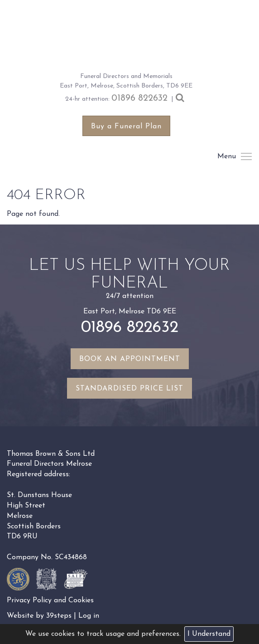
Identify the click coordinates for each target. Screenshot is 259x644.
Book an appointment (130, 359)
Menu (246, 156)
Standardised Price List (129, 389)
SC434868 (71, 557)
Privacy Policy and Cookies (50, 600)
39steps (59, 616)
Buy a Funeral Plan (126, 127)
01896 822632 (139, 98)
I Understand (209, 634)
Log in (89, 616)
